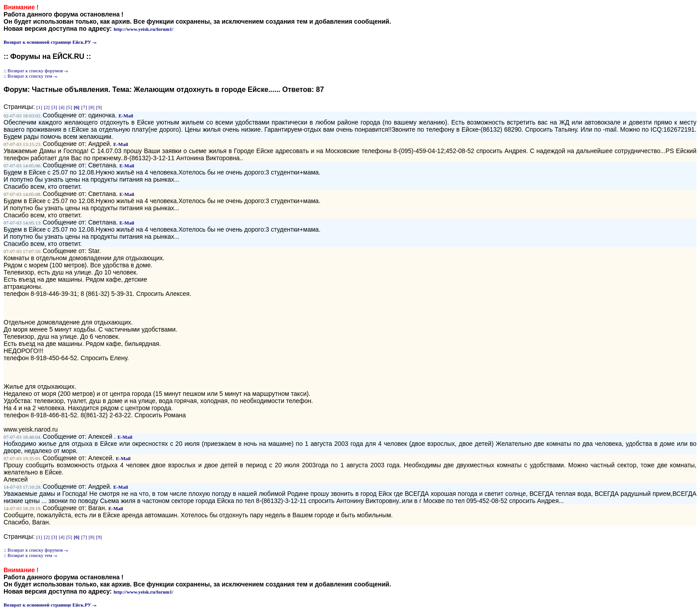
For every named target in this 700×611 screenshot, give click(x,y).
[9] (99, 107)
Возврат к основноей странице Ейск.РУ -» (50, 42)
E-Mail (126, 116)
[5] (69, 107)
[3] (54, 107)
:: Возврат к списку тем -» (31, 76)
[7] (84, 107)
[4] (62, 107)
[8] (92, 107)
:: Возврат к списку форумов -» (36, 71)
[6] (77, 107)
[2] (47, 107)
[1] (40, 107)
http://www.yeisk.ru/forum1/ (143, 29)
